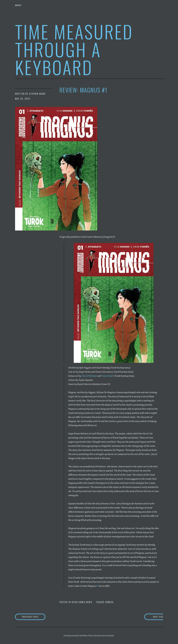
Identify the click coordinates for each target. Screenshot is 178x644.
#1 (97, 586)
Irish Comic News (82, 602)
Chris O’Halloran (89, 376)
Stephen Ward (37, 94)
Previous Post (35, 617)
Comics (109, 602)
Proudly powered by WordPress (76, 636)
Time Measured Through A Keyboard (74, 49)
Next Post (152, 617)
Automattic (110, 636)
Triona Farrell (109, 376)
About (18, 5)
